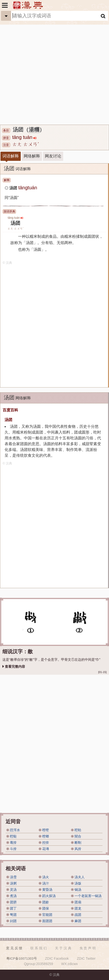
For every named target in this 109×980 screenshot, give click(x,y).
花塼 (46, 849)
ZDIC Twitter (86, 959)
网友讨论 (53, 156)
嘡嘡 (46, 830)
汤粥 (13, 883)
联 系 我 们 (39, 948)
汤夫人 (80, 877)
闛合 (78, 836)
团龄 (46, 902)
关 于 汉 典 (63, 948)
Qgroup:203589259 (38, 964)
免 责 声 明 (88, 948)
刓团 (13, 921)
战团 (78, 915)
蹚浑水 (15, 830)
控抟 (46, 843)
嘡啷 (46, 836)
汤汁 (46, 883)
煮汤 (13, 896)
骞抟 (13, 843)
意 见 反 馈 (14, 948)
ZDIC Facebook (57, 959)
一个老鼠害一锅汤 (88, 896)
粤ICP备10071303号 (22, 959)
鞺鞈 (78, 830)
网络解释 (32, 156)
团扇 (78, 902)
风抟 (78, 849)
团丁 (13, 908)
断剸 (78, 843)
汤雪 (13, 877)
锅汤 (78, 890)
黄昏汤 (47, 890)
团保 (46, 908)
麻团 (78, 921)
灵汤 (13, 890)
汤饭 (78, 883)
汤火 (46, 877)
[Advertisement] (54, 68)
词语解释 (11, 156)
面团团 (47, 921)
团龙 (78, 908)
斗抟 (13, 849)
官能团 (47, 915)
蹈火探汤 (49, 896)
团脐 (13, 902)
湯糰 (34, 130)
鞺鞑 (13, 836)
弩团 (13, 915)
